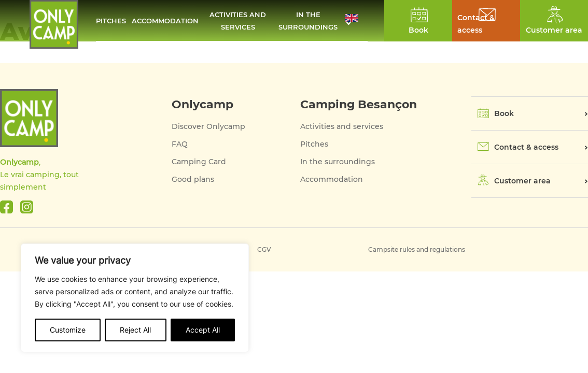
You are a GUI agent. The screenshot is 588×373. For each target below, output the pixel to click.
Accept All (203, 330)
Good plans (193, 179)
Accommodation (165, 21)
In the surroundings (308, 21)
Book (504, 113)
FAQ (180, 144)
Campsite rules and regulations (417, 249)
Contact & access (476, 24)
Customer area (522, 181)
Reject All (135, 330)
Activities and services (238, 21)
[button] (356, 21)
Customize (68, 330)
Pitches (111, 21)
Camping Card (199, 162)
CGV (264, 249)
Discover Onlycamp (208, 126)
